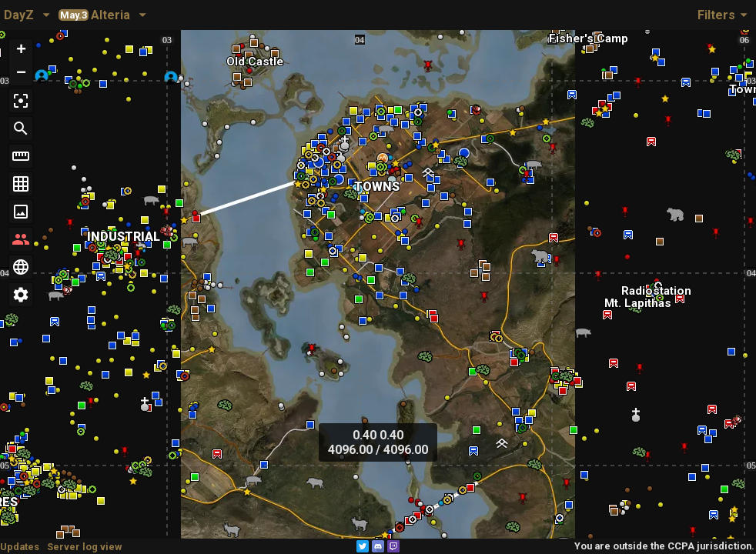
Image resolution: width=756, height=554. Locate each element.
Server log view (84, 547)
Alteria (94, 15)
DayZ (19, 15)
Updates (20, 547)
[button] (21, 51)
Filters (725, 15)
